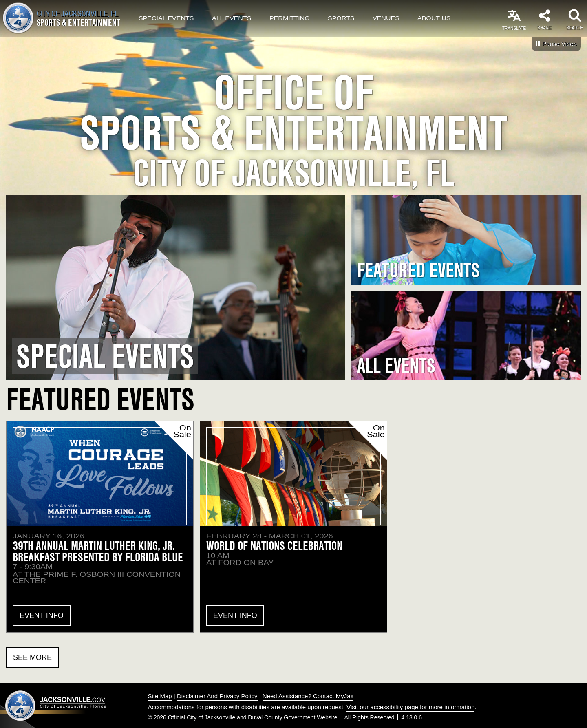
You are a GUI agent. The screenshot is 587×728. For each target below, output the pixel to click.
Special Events (166, 18)
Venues (386, 18)
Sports (341, 18)
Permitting (290, 18)
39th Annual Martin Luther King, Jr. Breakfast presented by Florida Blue (98, 551)
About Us (434, 18)
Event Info (42, 615)
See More (32, 657)
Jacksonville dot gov (56, 706)
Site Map (160, 696)
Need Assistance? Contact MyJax (308, 696)
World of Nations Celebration (274, 546)
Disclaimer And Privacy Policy (217, 696)
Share (544, 28)
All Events (232, 18)
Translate (514, 28)
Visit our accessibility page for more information (410, 707)
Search (575, 28)
